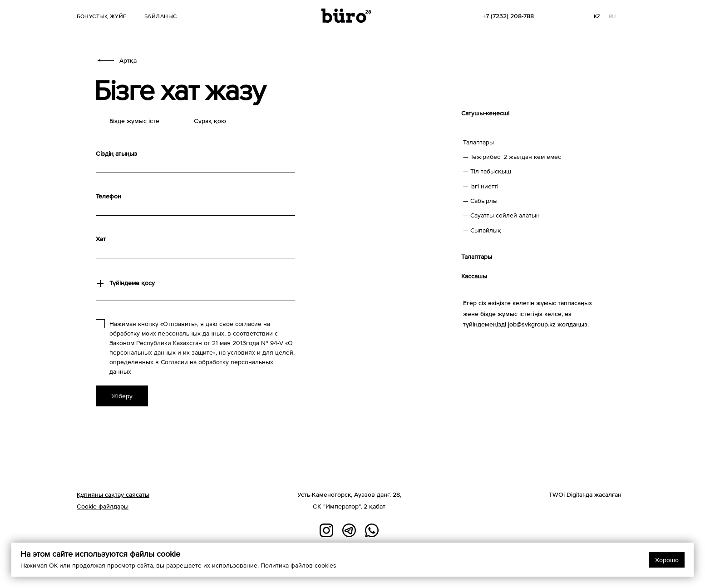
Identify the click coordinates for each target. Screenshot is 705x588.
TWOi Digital (566, 494)
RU (612, 16)
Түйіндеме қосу (132, 283)
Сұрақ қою (210, 121)
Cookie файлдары (103, 506)
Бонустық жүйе (102, 16)
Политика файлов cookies (298, 565)
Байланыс (161, 16)
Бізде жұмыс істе (134, 121)
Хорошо (667, 560)
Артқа (117, 60)
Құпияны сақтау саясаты (113, 494)
